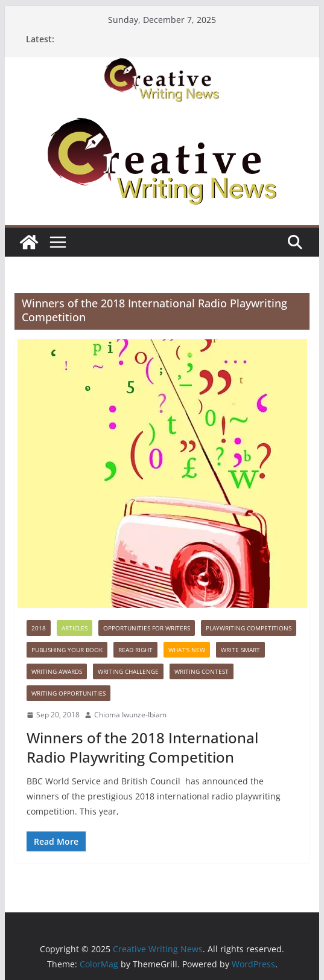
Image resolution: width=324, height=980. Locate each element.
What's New (187, 650)
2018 (39, 628)
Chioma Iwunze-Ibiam (130, 715)
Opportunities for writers (147, 628)
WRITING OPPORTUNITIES (68, 693)
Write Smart (240, 650)
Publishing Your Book (67, 650)
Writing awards (57, 671)
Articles (75, 628)
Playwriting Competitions (249, 628)
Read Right (135, 650)
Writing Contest (202, 671)
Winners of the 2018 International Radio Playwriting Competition (142, 747)
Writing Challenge (128, 671)
